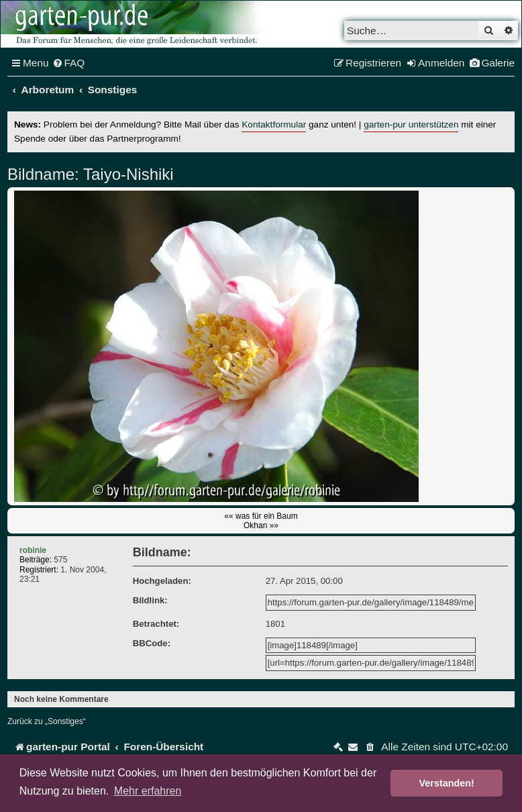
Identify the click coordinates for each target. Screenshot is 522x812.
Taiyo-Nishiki (126, 174)
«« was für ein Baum (261, 516)
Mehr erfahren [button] (148, 791)
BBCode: (152, 643)
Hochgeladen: (162, 581)
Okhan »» (261, 525)
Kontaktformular (274, 124)
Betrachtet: (156, 624)
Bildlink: (150, 600)
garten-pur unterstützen (411, 124)
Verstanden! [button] (447, 783)
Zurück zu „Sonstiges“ (47, 721)
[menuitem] (69, 63)
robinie (33, 550)
